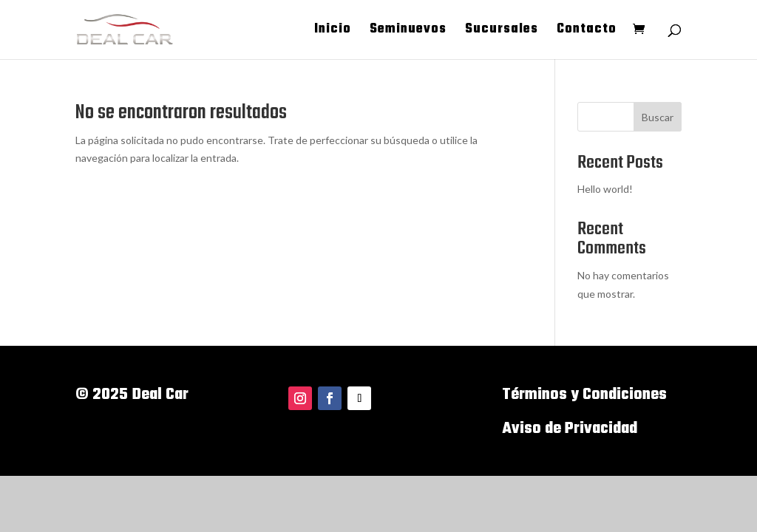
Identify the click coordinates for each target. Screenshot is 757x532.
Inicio (333, 32)
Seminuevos (408, 32)
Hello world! (605, 189)
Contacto (587, 32)
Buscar (658, 117)
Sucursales (502, 32)
